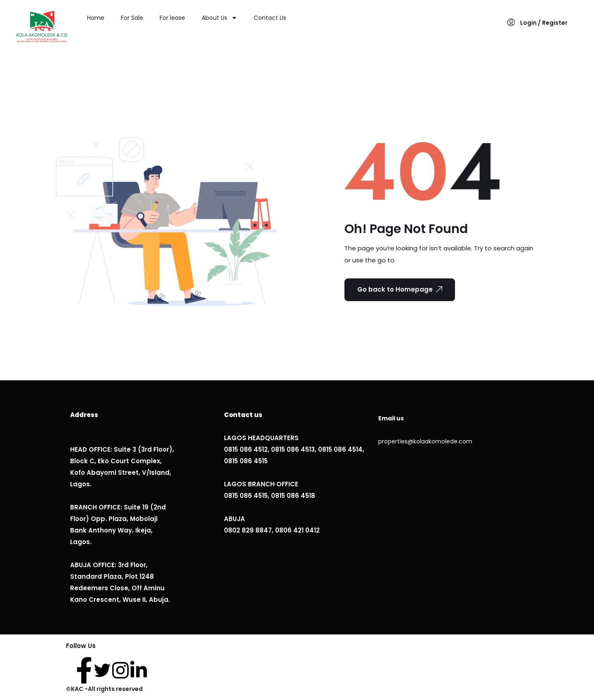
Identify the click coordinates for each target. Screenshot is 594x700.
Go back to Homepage (400, 289)
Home (96, 18)
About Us (219, 18)
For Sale (132, 18)
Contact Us (270, 18)
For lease (172, 18)
